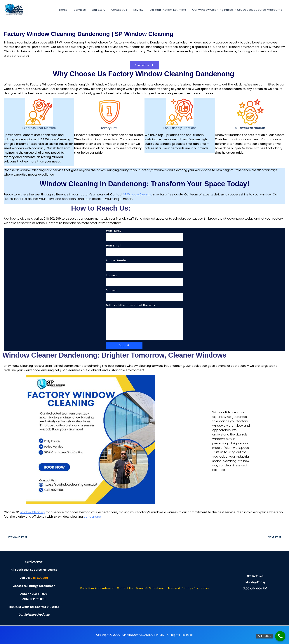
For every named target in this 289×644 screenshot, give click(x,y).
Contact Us (119, 10)
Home (63, 10)
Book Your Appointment (97, 588)
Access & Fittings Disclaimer (188, 588)
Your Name (144, 235)
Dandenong (92, 517)
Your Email (144, 250)
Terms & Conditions (150, 588)
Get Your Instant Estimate (168, 10)
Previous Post (16, 537)
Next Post (276, 537)
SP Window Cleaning (138, 194)
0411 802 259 (39, 578)
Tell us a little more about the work (144, 322)
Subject (144, 295)
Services (80, 10)
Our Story (99, 10)
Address (144, 280)
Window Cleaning (32, 512)
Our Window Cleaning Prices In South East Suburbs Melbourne (237, 10)
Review (138, 10)
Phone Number (144, 265)
